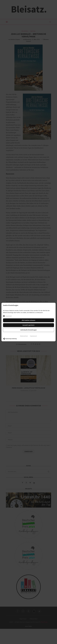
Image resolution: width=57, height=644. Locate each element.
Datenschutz (24, 336)
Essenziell (7, 316)
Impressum (33, 336)
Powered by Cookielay (10, 339)
